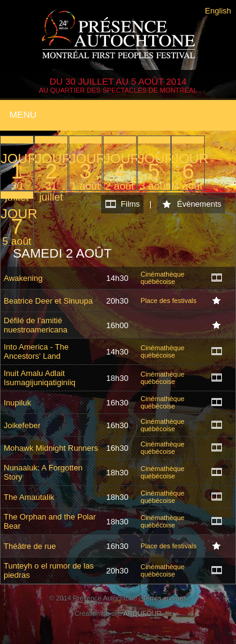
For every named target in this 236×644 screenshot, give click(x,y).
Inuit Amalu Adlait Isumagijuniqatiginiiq (40, 378)
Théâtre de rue (30, 546)
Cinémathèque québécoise (162, 278)
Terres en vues (165, 598)
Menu (23, 114)
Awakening (23, 278)
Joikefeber (22, 425)
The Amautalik (29, 497)
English (218, 11)
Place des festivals (168, 301)
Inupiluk (17, 403)
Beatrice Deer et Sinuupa (48, 301)
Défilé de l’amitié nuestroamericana (36, 325)
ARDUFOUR (142, 613)
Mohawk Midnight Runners (51, 448)
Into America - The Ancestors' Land (36, 351)
